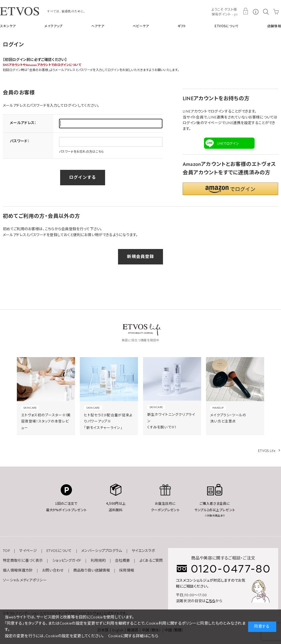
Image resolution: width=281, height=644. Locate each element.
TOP (6, 551)
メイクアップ (54, 26)
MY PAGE (246, 11)
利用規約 (98, 561)
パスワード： (20, 141)
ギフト (182, 26)
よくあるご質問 (151, 561)
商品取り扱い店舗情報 (92, 570)
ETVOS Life (267, 451)
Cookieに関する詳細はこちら (133, 636)
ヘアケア (98, 26)
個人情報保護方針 (18, 570)
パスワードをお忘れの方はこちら (82, 152)
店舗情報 (274, 26)
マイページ (28, 551)
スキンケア (8, 26)
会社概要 (122, 561)
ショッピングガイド (67, 561)
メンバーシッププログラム (102, 551)
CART (276, 11)
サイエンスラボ (143, 551)
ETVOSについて (227, 26)
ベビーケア (141, 26)
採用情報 (127, 570)
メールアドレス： (23, 123)
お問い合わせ (53, 570)
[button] (230, 189)
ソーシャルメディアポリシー (25, 580)
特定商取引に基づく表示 (23, 561)
